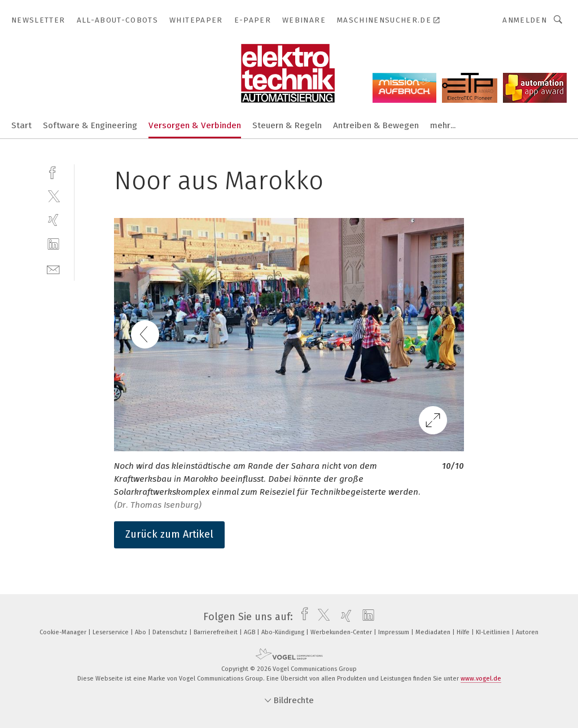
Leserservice (111, 632)
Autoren (527, 632)
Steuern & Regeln (287, 125)
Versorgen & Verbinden (195, 125)
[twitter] (53, 196)
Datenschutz (171, 632)
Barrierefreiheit (216, 632)
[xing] (53, 220)
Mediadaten (434, 632)
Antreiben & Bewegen (376, 125)
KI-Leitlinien (494, 632)
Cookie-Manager (64, 632)
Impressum (395, 632)
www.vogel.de (481, 679)
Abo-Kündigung (284, 632)
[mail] (53, 269)
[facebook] (53, 171)
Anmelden (525, 20)
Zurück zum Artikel (169, 534)
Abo (141, 632)
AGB (250, 632)
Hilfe (464, 632)
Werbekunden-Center (342, 632)
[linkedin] (53, 244)
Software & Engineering (90, 125)
